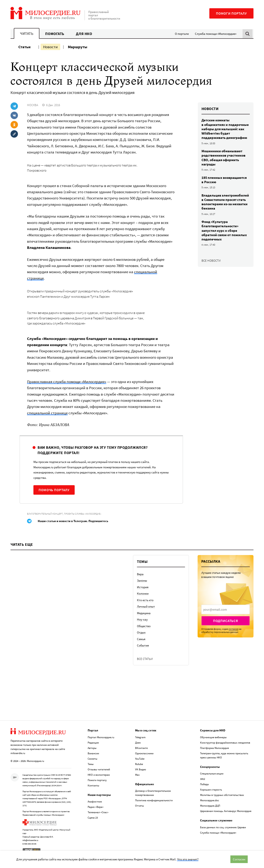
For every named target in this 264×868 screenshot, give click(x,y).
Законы (142, 580)
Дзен (138, 743)
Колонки (143, 593)
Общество (144, 626)
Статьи (24, 47)
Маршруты (78, 47)
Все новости (211, 261)
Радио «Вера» (96, 807)
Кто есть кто (145, 600)
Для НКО (84, 34)
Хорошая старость (211, 790)
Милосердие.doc (210, 800)
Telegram (140, 737)
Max (137, 775)
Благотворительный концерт (45, 514)
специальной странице (47, 413)
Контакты (93, 785)
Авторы (92, 748)
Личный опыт (146, 606)
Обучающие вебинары (213, 737)
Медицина (144, 613)
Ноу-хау (142, 619)
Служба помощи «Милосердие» (216, 34)
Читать (27, 33)
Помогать (55, 34)
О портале (182, 34)
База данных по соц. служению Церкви (223, 827)
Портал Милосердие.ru (101, 737)
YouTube (140, 759)
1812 (203, 779)
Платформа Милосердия (214, 748)
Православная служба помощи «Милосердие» (67, 382)
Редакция (93, 743)
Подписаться (226, 621)
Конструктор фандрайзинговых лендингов (225, 743)
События (143, 645)
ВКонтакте (141, 748)
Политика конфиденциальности (154, 800)
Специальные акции (212, 774)
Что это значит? (188, 859)
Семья (141, 639)
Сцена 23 (93, 818)
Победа (204, 784)
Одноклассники (144, 753)
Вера (140, 574)
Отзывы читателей (99, 769)
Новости (50, 47)
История (143, 587)
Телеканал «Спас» (98, 812)
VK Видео (141, 769)
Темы (91, 764)
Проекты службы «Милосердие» (83, 514)
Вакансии (93, 753)
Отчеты (140, 806)
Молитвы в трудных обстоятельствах (222, 795)
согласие (233, 629)
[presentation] (226, 609)
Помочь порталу (54, 490)
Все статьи (145, 659)
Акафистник (95, 802)
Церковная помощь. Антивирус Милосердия (226, 811)
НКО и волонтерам (99, 775)
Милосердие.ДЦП (210, 806)
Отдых (141, 632)
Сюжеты (93, 759)
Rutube (139, 764)
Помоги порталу (231, 13)
